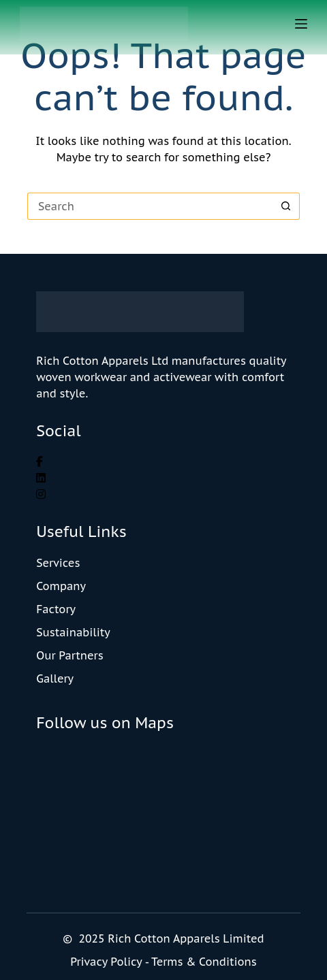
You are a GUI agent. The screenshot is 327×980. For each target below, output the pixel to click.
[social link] (40, 461)
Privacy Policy (106, 962)
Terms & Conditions (204, 962)
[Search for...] (150, 206)
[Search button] (286, 206)
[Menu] (301, 24)
